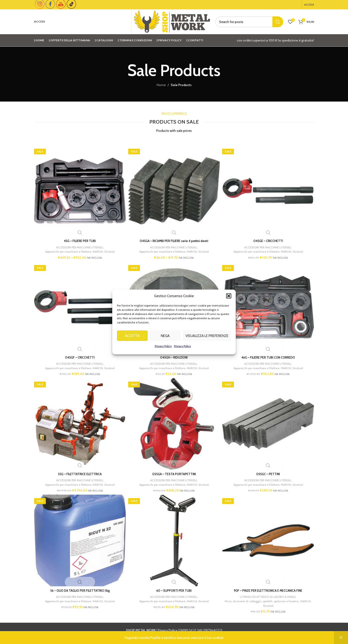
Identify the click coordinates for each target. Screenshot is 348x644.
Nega (165, 338)
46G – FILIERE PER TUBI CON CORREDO (270, 356)
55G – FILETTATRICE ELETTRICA (78, 474)
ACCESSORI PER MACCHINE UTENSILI (78, 244)
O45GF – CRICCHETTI (78, 356)
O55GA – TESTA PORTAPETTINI (174, 474)
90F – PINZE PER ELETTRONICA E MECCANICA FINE (270, 592)
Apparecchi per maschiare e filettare (66, 248)
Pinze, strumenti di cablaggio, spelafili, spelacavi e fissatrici (269, 602)
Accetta (132, 338)
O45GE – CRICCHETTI (270, 238)
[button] (229, 299)
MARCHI (98, 248)
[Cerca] (249, 22)
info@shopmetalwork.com (250, 637)
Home (161, 85)
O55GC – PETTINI (270, 474)
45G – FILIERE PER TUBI (78, 238)
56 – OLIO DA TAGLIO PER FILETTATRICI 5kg (78, 592)
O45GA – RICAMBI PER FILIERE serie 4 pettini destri (174, 238)
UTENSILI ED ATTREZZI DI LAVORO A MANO (269, 598)
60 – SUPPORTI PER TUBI (174, 592)
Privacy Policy (163, 349)
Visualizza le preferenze (207, 338)
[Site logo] (172, 21)
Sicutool (110, 248)
